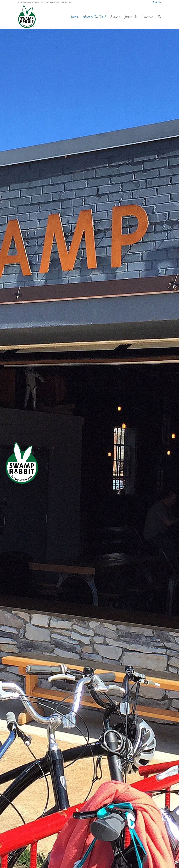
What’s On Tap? (95, 17)
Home (75, 17)
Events (115, 17)
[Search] (158, 17)
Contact (148, 17)
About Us (131, 17)
